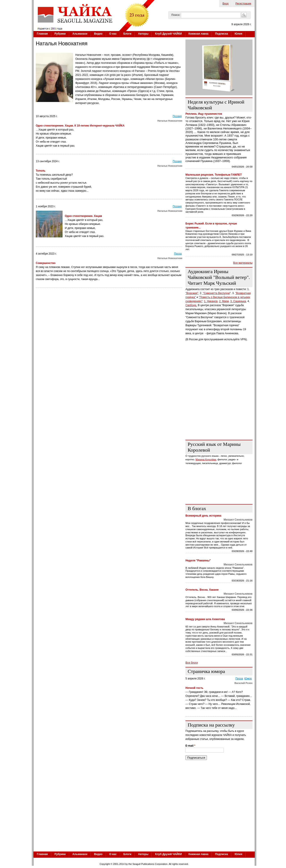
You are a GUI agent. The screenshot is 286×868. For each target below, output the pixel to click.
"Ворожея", (192, 293)
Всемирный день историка (203, 516)
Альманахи (80, 34)
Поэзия (177, 116)
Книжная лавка (199, 34)
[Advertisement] (219, 409)
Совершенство (46, 263)
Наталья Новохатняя (170, 121)
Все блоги (192, 663)
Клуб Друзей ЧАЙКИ (168, 34)
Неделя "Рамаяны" (198, 561)
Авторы (143, 34)
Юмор (248, 679)
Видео (98, 34)
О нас (113, 34)
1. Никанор (211, 301)
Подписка (222, 34)
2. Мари (224, 301)
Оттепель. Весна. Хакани (202, 590)
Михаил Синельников (238, 520)
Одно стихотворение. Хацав (84, 216)
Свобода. (191, 305)
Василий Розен (243, 683)
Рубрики (60, 34)
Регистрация (243, 4)
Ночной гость (194, 688)
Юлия (238, 34)
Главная (42, 34)
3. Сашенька (238, 301)
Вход (226, 4)
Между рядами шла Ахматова (205, 619)
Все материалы (243, 263)
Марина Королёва (206, 459)
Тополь (41, 171)
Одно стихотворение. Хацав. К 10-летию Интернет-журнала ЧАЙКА (80, 126)
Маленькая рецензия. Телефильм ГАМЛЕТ (214, 175)
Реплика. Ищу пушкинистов (204, 114)
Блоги (127, 34)
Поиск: (176, 15)
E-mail (190, 746)
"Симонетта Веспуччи (216, 293)
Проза (178, 254)
